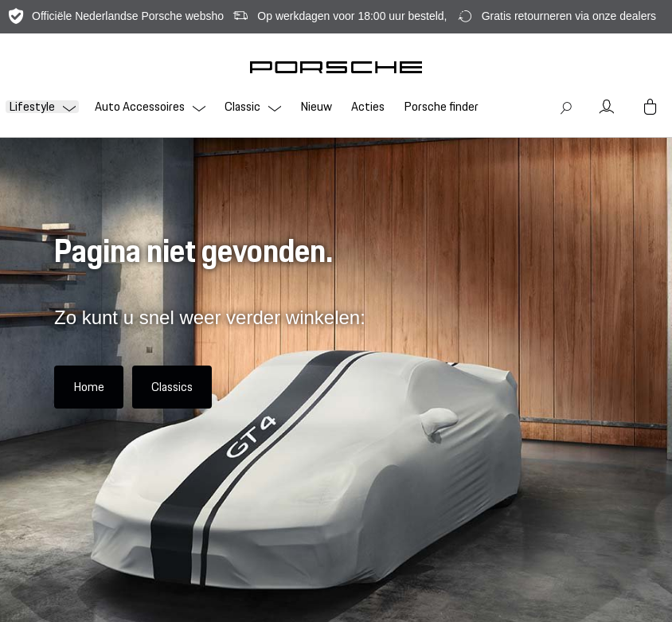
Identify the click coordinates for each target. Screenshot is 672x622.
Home (89, 387)
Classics (172, 387)
